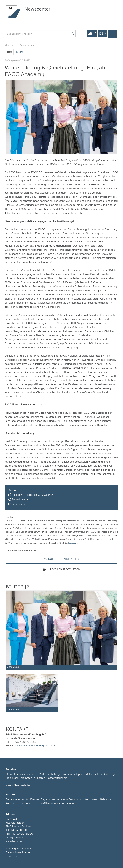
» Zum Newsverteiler (18, 785)
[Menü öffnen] (113, 34)
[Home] (14, 12)
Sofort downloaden (62, 559)
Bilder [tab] (20, 52)
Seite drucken (20, 499)
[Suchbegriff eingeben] (41, 34)
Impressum (12, 856)
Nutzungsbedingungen (19, 848)
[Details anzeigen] (115, 667)
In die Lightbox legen (62, 569)
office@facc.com (15, 837)
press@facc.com (70, 799)
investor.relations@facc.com (40, 803)
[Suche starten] (72, 34)
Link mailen (19, 504)
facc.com (73, 543)
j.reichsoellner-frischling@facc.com (34, 745)
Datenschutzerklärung (18, 852)
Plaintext (17, 495)
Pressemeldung (27, 45)
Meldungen (10, 45)
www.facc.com (14, 841)
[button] (92, 34)
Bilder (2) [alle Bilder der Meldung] (18, 587)
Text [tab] (9, 52)
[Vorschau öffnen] (61, 117)
